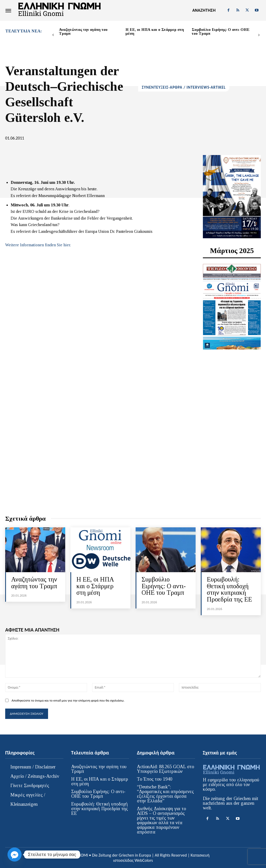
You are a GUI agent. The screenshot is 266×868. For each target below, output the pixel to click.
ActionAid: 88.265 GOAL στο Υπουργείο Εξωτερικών (165, 768)
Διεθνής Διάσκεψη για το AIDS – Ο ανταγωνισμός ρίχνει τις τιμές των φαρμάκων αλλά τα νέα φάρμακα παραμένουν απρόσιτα (161, 820)
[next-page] (259, 35)
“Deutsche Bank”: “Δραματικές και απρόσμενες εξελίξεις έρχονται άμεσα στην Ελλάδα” (165, 793)
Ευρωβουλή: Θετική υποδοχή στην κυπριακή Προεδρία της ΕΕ (230, 589)
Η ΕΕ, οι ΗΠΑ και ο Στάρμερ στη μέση (155, 31)
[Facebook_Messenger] (15, 855)
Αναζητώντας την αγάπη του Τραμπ (83, 31)
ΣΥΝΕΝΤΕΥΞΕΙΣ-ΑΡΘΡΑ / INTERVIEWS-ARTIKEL (184, 87)
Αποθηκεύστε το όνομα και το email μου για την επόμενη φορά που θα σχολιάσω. (68, 700)
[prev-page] (53, 35)
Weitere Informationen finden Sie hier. (38, 245)
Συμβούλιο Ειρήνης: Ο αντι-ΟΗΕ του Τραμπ (221, 31)
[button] (204, 10)
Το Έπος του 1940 (155, 779)
